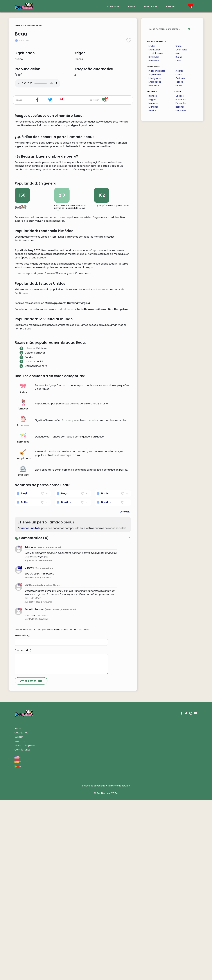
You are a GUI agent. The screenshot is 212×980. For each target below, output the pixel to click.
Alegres (179, 71)
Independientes (157, 71)
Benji (24, 674)
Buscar (19, 917)
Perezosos (154, 85)
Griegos (180, 96)
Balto (24, 682)
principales (151, 6)
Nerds (179, 53)
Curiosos (180, 78)
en (18, 937)
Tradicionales (156, 53)
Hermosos (154, 61)
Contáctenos (22, 930)
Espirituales (154, 50)
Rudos (179, 57)
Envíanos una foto (29, 708)
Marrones (154, 103)
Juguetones (155, 75)
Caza (178, 61)
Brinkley (66, 682)
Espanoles (181, 103)
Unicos (179, 46)
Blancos (153, 96)
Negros (152, 100)
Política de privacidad (94, 966)
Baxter (105, 674)
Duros (179, 75)
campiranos (23, 635)
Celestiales (181, 50)
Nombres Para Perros (25, 26)
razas (132, 6)
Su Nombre (22, 816)
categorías (112, 6)
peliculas (23, 651)
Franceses (181, 110)
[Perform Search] (189, 29)
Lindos (152, 46)
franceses (23, 602)
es (18, 942)
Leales (179, 85)
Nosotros (20, 921)
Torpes (179, 82)
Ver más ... (125, 692)
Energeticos (155, 82)
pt (18, 946)
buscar (170, 6)
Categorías (21, 913)
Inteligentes (155, 78)
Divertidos (154, 57)
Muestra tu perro (25, 926)
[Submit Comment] (31, 861)
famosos (23, 585)
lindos (23, 569)
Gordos (152, 110)
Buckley (106, 682)
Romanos (181, 100)
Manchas (153, 107)
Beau (40, 26)
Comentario (23, 831)
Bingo (65, 674)
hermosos (23, 618)
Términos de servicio (119, 966)
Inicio (18, 909)
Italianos (180, 107)
